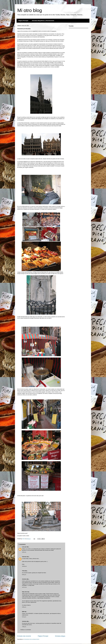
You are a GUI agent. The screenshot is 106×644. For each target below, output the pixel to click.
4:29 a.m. (24, 552)
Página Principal (23, 21)
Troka (23, 571)
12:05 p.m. (24, 566)
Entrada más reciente (24, 636)
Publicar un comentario (26, 630)
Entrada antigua (60, 636)
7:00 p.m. (24, 627)
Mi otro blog (30, 10)
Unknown (24, 557)
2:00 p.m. (24, 607)
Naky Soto (25, 592)
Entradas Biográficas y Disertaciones (43, 21)
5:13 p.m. (24, 617)
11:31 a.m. (24, 587)
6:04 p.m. (24, 575)
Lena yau (24, 547)
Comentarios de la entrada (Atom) (31, 639)
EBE (23, 612)
